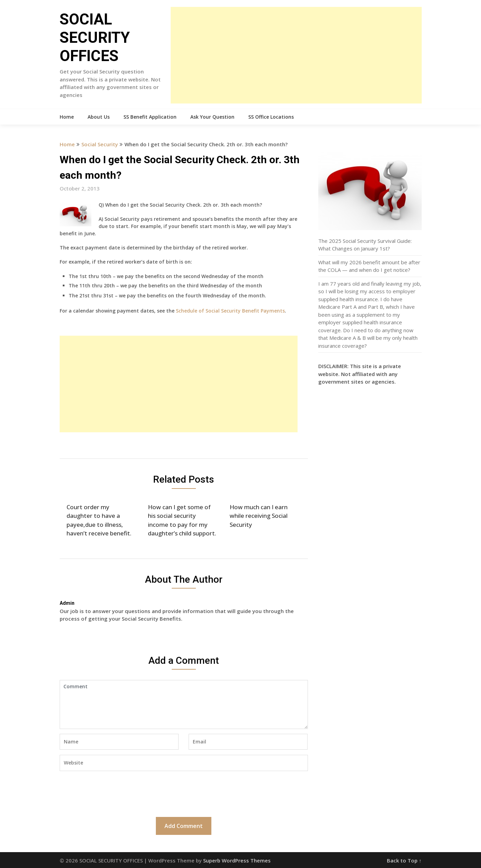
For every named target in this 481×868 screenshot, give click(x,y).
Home (67, 117)
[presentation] (112, 793)
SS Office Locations (271, 117)
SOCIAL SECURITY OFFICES (95, 38)
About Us (99, 117)
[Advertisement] (296, 55)
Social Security (100, 144)
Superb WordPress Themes (237, 860)
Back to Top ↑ (404, 860)
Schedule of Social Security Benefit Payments (230, 311)
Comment (184, 704)
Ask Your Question (212, 117)
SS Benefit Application (150, 117)
